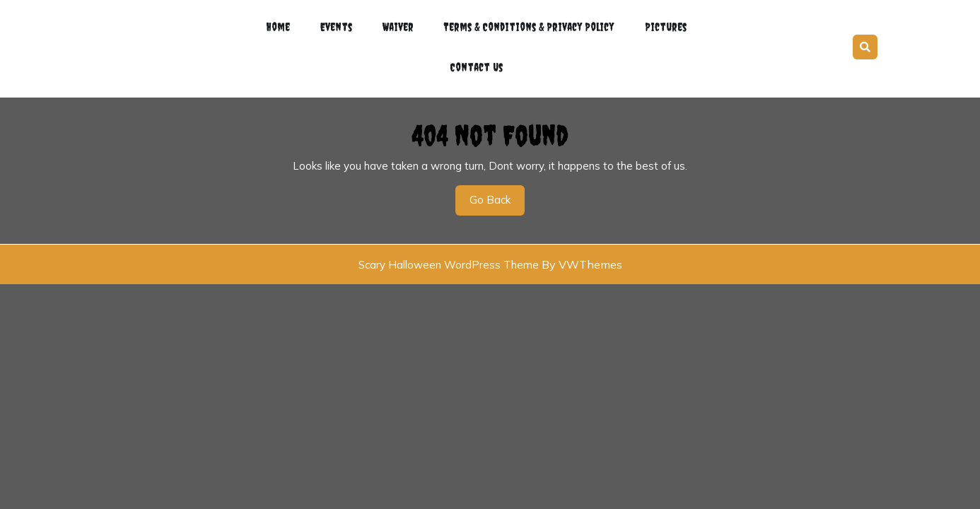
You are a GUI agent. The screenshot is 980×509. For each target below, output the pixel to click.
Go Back (497, 192)
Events (338, 24)
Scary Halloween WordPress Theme (449, 252)
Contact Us (476, 58)
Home (282, 24)
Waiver (396, 24)
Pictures (661, 24)
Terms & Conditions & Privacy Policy (526, 24)
